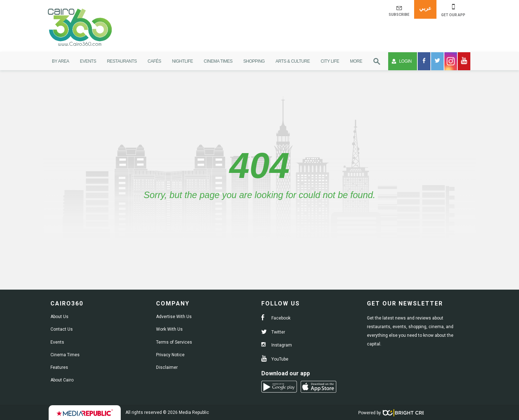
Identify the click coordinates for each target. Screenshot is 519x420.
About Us (59, 317)
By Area (61, 61)
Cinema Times (218, 61)
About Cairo (62, 380)
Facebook (276, 318)
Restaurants (122, 61)
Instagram (277, 345)
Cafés (155, 61)
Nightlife (182, 61)
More (356, 61)
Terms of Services (174, 342)
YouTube (275, 359)
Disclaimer (167, 367)
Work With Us (169, 329)
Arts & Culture (292, 61)
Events (88, 61)
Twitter (273, 332)
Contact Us (62, 329)
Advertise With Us (174, 317)
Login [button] (402, 61)
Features (59, 367)
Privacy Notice (170, 355)
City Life (330, 61)
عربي (425, 8)
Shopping (254, 61)
